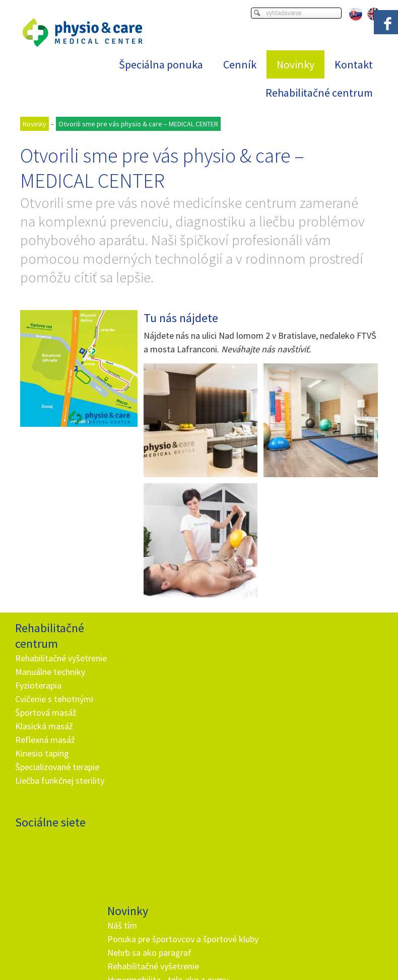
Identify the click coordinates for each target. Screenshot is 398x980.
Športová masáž (46, 726)
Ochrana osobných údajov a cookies (303, 953)
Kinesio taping (42, 767)
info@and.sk (155, 847)
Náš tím (124, 643)
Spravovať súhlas (199, 961)
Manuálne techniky (50, 685)
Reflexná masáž (45, 753)
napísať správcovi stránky (211, 953)
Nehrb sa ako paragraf (151, 683)
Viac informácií (297, 945)
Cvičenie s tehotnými (54, 712)
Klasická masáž (44, 740)
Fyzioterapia (38, 699)
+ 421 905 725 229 (146, 833)
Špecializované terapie (57, 780)
